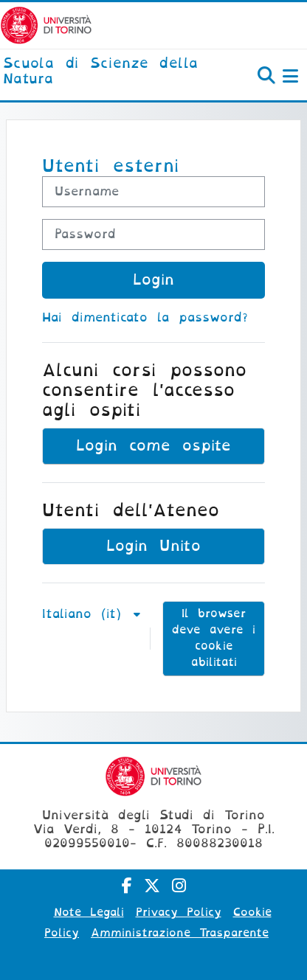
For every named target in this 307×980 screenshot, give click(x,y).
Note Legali (89, 912)
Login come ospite (153, 446)
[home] (102, 72)
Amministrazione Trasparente (180, 933)
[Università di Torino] (46, 25)
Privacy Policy (179, 912)
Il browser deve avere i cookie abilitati (214, 638)
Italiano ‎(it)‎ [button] (86, 614)
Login (153, 280)
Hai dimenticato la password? (145, 317)
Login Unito (153, 546)
